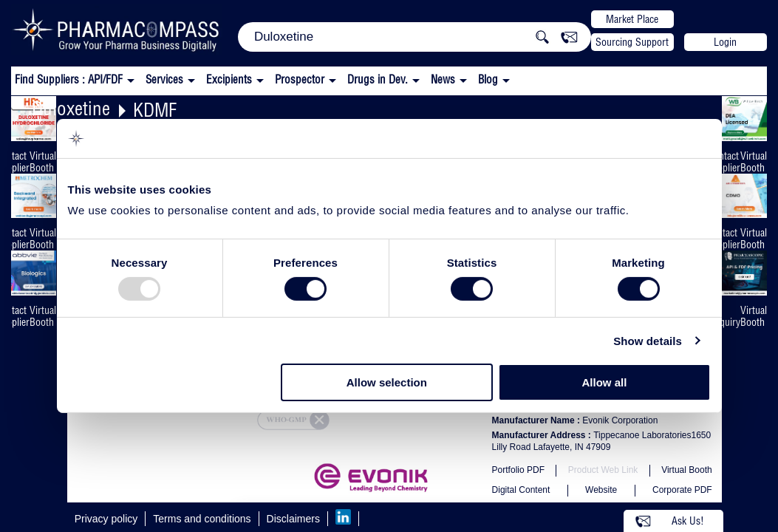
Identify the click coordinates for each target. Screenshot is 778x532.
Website (601, 490)
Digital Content (521, 490)
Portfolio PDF (518, 470)
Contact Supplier (723, 162)
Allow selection (387, 382)
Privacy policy (106, 519)
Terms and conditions (202, 519)
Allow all (605, 382)
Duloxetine (71, 108)
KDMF (155, 110)
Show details (648, 341)
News (443, 79)
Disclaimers (293, 519)
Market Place (632, 19)
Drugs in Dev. (378, 79)
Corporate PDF (682, 490)
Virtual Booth (43, 162)
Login (725, 42)
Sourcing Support (632, 42)
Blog (488, 79)
